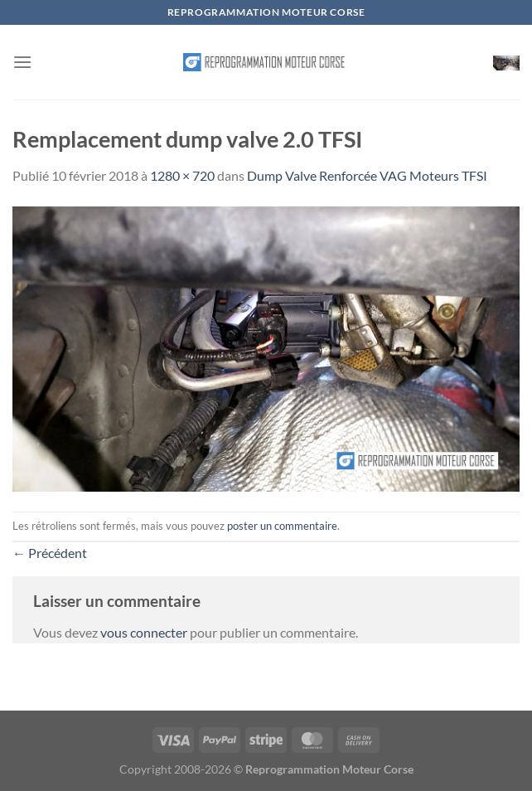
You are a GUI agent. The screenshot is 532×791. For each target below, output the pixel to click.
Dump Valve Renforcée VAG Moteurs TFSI (367, 175)
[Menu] (22, 62)
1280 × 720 (182, 175)
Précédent (50, 553)
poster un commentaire (282, 526)
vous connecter (144, 632)
